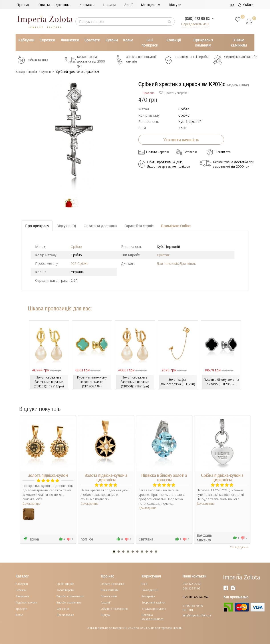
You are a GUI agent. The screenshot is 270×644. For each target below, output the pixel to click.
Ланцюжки (70, 40)
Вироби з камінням (69, 602)
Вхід (145, 584)
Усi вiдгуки (239, 547)
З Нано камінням (239, 43)
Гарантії (106, 602)
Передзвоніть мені (194, 24)
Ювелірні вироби (30, 72)
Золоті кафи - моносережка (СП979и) (178, 382)
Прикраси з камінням (203, 43)
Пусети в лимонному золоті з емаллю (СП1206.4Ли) (92, 382)
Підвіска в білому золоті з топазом (164, 478)
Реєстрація (148, 596)
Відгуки (175, 5)
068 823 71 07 (191, 588)
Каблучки (26, 40)
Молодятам (151, 5)
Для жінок (188, 263)
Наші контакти (110, 590)
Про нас (23, 5)
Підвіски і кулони (26, 602)
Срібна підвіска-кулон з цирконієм (222, 478)
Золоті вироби (65, 590)
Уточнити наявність (181, 140)
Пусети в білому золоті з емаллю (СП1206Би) (221, 382)
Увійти (246, 5)
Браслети (92, 40)
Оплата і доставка (112, 584)
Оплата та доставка (55, 5)
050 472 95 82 (192, 584)
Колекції (173, 40)
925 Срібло (80, 263)
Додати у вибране (173, 93)
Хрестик (163, 255)
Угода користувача (154, 609)
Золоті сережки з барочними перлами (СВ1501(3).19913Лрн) (49, 382)
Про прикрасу (37, 226)
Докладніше (31, 503)
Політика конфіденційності (153, 617)
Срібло (76, 246)
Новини (109, 5)
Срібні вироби (65, 584)
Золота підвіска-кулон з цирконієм (106, 478)
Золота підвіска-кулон (48, 475)
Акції (128, 5)
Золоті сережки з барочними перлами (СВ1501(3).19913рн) (135, 382)
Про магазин (109, 596)
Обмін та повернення (114, 609)
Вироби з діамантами (70, 596)
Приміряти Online (176, 226)
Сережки (47, 40)
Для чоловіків (168, 263)
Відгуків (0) (66, 226)
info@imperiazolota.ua (197, 615)
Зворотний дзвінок (153, 602)
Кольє (128, 40)
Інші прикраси (150, 43)
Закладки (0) (150, 590)
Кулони (112, 40)
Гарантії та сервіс (139, 226)
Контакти (87, 5)
